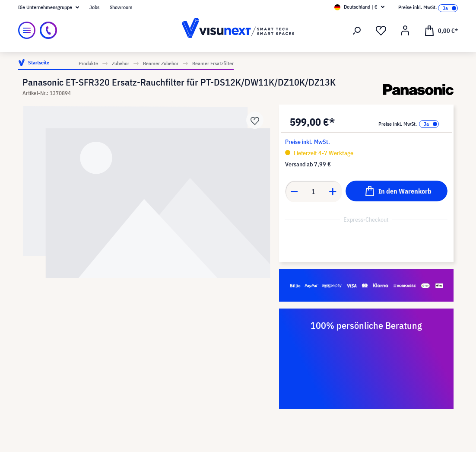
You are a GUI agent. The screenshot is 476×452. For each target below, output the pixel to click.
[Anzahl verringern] (294, 191)
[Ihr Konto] (405, 31)
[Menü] (27, 30)
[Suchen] (357, 31)
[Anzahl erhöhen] (333, 191)
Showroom (121, 7)
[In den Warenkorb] (397, 191)
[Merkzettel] (381, 31)
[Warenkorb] (441, 30)
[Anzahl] (313, 191)
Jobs (94, 7)
